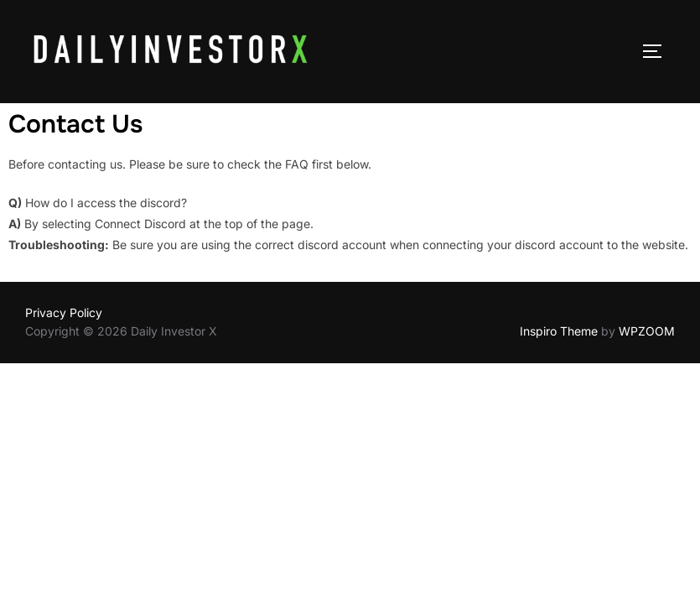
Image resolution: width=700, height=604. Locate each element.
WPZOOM (647, 331)
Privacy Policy (64, 312)
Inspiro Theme (559, 331)
